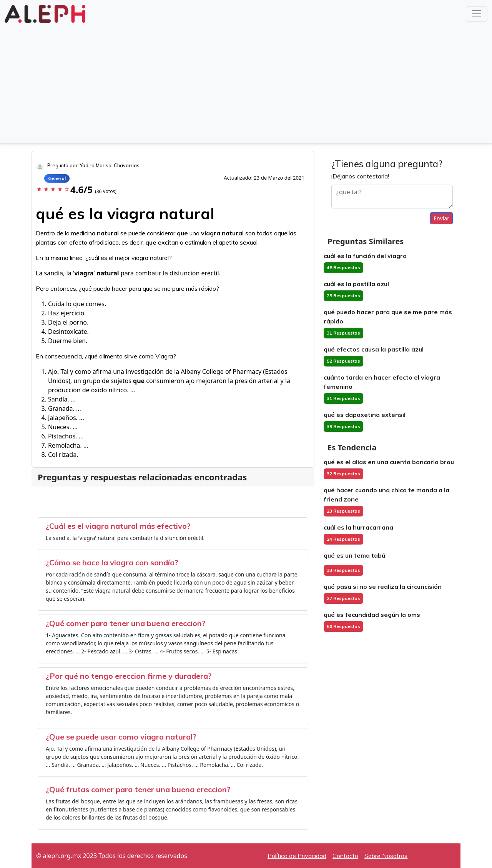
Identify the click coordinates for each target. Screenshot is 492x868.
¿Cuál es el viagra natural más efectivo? (118, 526)
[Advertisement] (246, 82)
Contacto (345, 856)
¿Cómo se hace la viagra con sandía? (112, 562)
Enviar (441, 218)
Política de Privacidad (297, 856)
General (57, 178)
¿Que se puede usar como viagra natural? (121, 737)
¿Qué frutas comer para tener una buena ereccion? (138, 789)
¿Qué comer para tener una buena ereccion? (126, 623)
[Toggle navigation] (477, 14)
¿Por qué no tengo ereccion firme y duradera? (129, 676)
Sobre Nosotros (386, 856)
